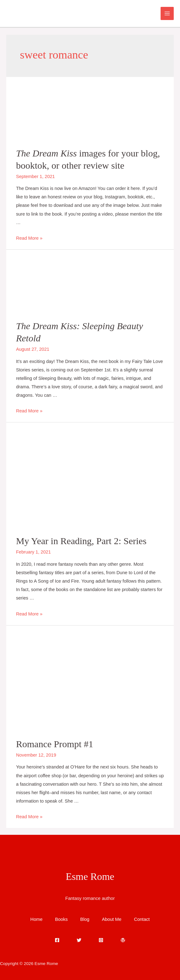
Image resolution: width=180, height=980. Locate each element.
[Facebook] (57, 940)
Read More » (29, 238)
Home (36, 919)
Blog (85, 919)
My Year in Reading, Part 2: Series (81, 541)
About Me (111, 919)
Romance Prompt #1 (55, 744)
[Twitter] (79, 940)
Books (62, 919)
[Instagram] (101, 940)
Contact (142, 919)
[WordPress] (123, 940)
